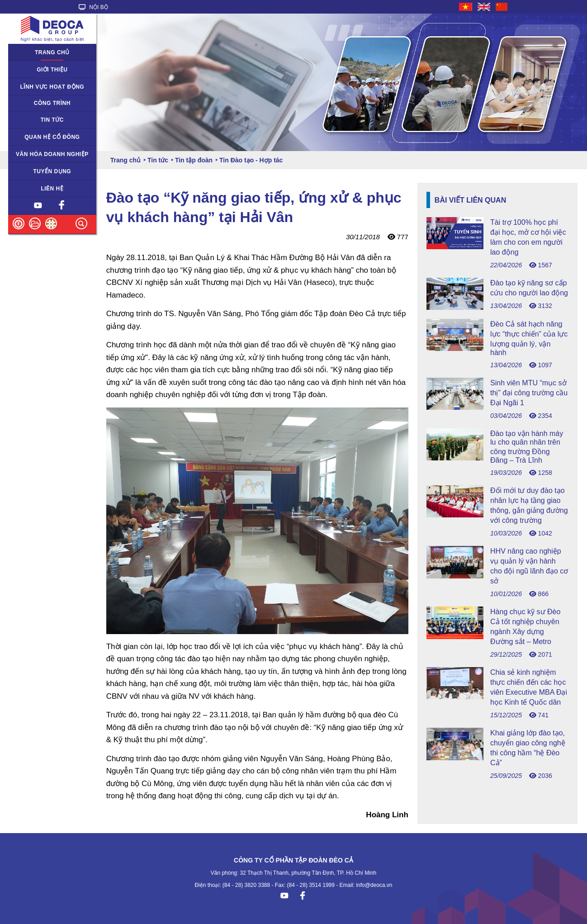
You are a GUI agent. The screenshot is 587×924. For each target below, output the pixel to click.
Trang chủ (52, 52)
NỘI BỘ (93, 7)
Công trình (52, 103)
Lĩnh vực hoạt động (52, 87)
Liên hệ (52, 189)
